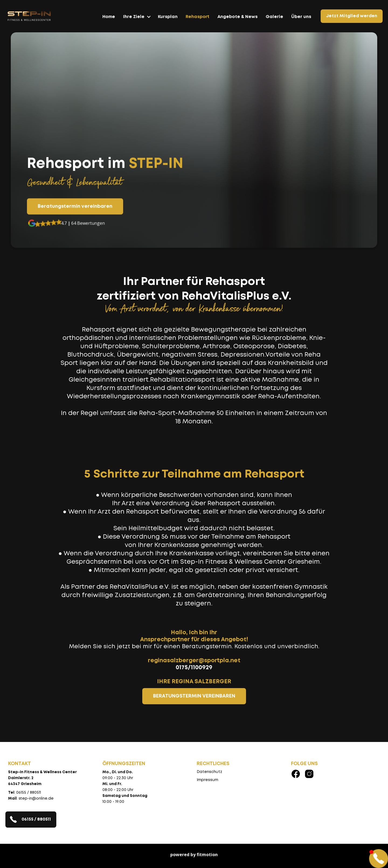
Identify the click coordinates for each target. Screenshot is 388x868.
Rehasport (198, 17)
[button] (136, 20)
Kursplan (168, 17)
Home (109, 17)
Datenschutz (209, 772)
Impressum (207, 780)
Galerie (274, 17)
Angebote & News (238, 17)
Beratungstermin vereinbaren (75, 207)
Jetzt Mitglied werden (352, 16)
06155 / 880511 (36, 819)
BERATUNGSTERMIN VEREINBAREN (194, 696)
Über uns (301, 17)
